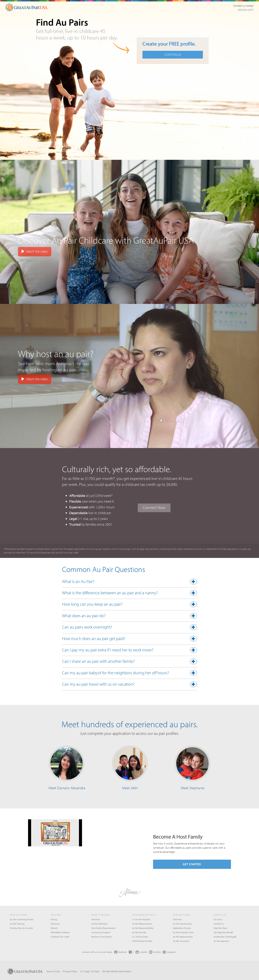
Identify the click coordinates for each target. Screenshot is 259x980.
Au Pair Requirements (142, 924)
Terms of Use (53, 971)
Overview (96, 919)
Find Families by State (142, 941)
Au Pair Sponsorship (182, 924)
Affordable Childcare (60, 932)
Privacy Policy (70, 971)
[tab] (129, 582)
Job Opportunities (223, 932)
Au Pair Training (17, 924)
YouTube (155, 952)
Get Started (192, 864)
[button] (129, 582)
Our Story (218, 919)
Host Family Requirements (103, 928)
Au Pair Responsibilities (143, 928)
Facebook (121, 952)
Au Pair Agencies (221, 941)
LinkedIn (141, 952)
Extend (54, 928)
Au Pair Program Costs (183, 932)
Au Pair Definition (100, 924)
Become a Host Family (102, 937)
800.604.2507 (246, 10)
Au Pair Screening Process (22, 919)
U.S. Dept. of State (90, 971)
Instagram (169, 952)
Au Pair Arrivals (139, 932)
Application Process (182, 928)
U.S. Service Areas (140, 937)
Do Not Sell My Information (117, 971)
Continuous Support (101, 932)
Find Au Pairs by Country (21, 928)
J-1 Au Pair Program (141, 919)
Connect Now (154, 507)
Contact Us (219, 924)
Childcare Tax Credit (60, 937)
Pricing (54, 919)
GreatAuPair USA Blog (225, 937)
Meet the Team (221, 928)
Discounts (55, 924)
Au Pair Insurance (181, 941)
